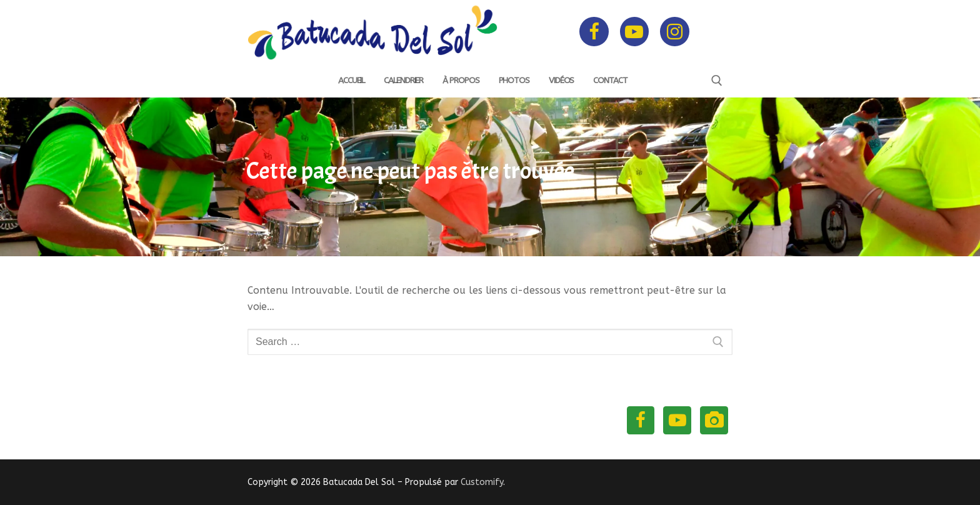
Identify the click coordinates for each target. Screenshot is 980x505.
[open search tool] (717, 81)
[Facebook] (594, 31)
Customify (482, 482)
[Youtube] (634, 31)
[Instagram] (674, 31)
